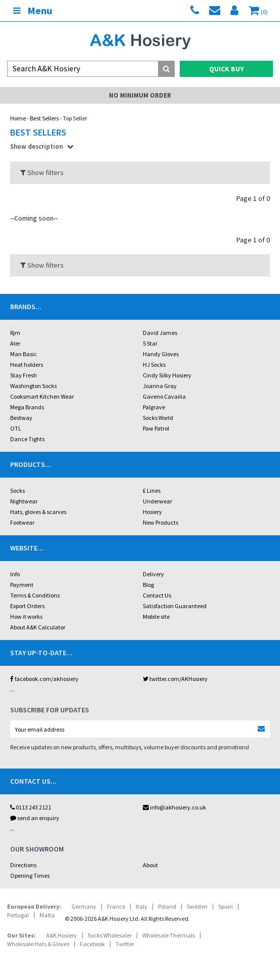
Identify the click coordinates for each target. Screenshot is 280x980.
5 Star (150, 343)
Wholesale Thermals (169, 935)
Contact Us (157, 595)
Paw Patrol (156, 428)
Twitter (125, 944)
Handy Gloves (161, 354)
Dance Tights (27, 439)
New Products (161, 522)
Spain (226, 906)
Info (15, 574)
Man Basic (24, 354)
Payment (22, 585)
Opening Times (30, 876)
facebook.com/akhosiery (44, 679)
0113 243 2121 (31, 807)
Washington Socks (33, 386)
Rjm (15, 333)
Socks (17, 491)
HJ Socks (154, 365)
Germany (84, 906)
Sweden (197, 906)
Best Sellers (44, 118)
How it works (26, 616)
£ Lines (152, 491)
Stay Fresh (24, 375)
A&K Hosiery (62, 935)
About (150, 865)
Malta (47, 915)
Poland (167, 906)
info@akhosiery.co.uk (174, 807)
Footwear (22, 522)
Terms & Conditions (35, 595)
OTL (16, 428)
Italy (142, 906)
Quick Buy (227, 69)
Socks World (158, 418)
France (116, 906)
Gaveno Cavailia (164, 396)
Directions (23, 865)
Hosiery (152, 512)
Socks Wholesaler (110, 935)
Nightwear (24, 501)
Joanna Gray (160, 386)
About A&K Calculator (38, 627)
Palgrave (154, 407)
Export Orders (27, 606)
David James (160, 333)
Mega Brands (27, 407)
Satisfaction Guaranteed (175, 606)
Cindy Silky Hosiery (167, 375)
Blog (148, 585)
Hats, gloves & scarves (38, 512)
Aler (15, 343)
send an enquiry (35, 818)
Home (18, 118)
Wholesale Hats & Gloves (38, 944)
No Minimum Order (140, 95)
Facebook (92, 944)
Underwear (157, 501)
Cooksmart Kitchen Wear (42, 396)
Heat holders (27, 365)
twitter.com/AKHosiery (175, 679)
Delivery (153, 574)
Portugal (18, 915)
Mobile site (156, 616)
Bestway (21, 418)
